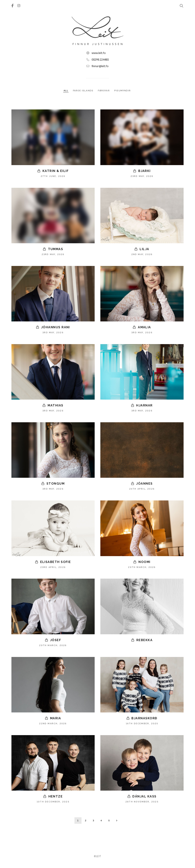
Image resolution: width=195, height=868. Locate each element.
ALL (66, 91)
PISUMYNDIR (123, 91)
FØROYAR (104, 91)
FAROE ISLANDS (83, 91)
